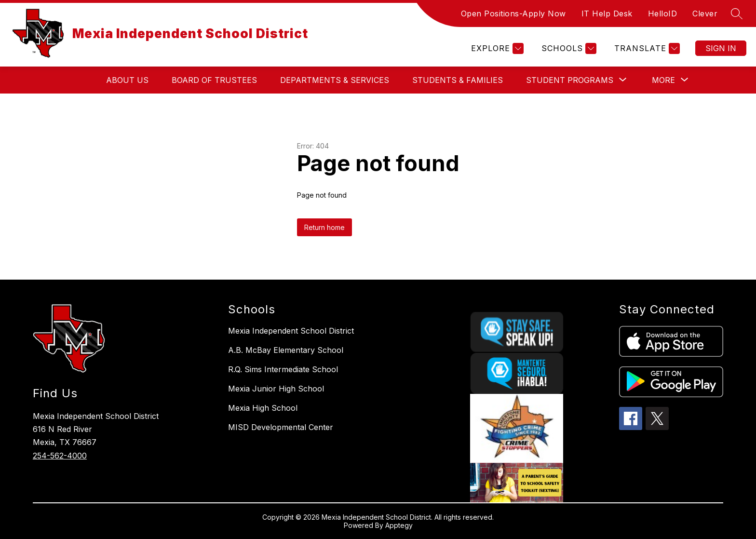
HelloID (663, 13)
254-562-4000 (60, 456)
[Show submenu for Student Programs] (570, 80)
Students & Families (458, 80)
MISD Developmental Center (281, 427)
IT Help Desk (607, 13)
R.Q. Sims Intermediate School (283, 369)
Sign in (721, 48)
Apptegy (399, 525)
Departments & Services (335, 80)
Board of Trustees (214, 80)
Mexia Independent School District (291, 331)
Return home (324, 227)
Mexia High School (263, 408)
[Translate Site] (646, 48)
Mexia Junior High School (276, 389)
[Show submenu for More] (663, 80)
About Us (127, 80)
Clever (705, 13)
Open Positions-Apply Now (513, 13)
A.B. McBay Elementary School (286, 350)
